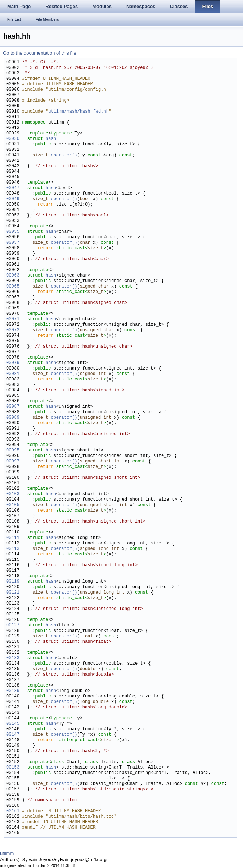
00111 (13, 538)
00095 (13, 451)
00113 (13, 549)
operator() (64, 155)
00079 (13, 363)
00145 (13, 724)
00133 (13, 658)
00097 (13, 462)
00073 (13, 330)
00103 (13, 494)
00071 (13, 319)
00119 (13, 582)
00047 (13, 188)
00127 (13, 625)
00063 (13, 276)
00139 (13, 691)
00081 (13, 374)
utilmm (7, 853)
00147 (13, 735)
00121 (13, 593)
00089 (13, 418)
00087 (13, 407)
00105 (13, 505)
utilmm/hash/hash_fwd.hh (78, 112)
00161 (13, 811)
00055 (13, 232)
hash (51, 139)
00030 (13, 139)
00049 (13, 199)
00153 (13, 768)
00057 (13, 243)
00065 (13, 287)
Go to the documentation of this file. (40, 53)
